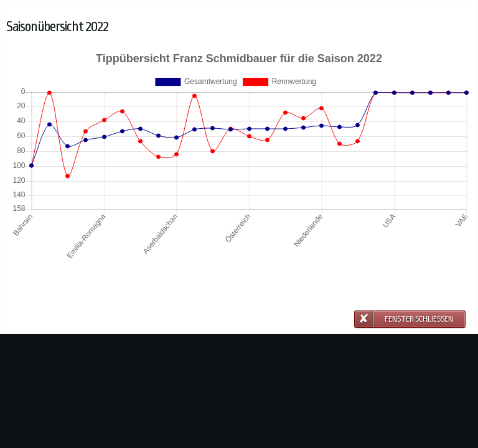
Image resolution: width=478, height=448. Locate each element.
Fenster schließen (419, 319)
